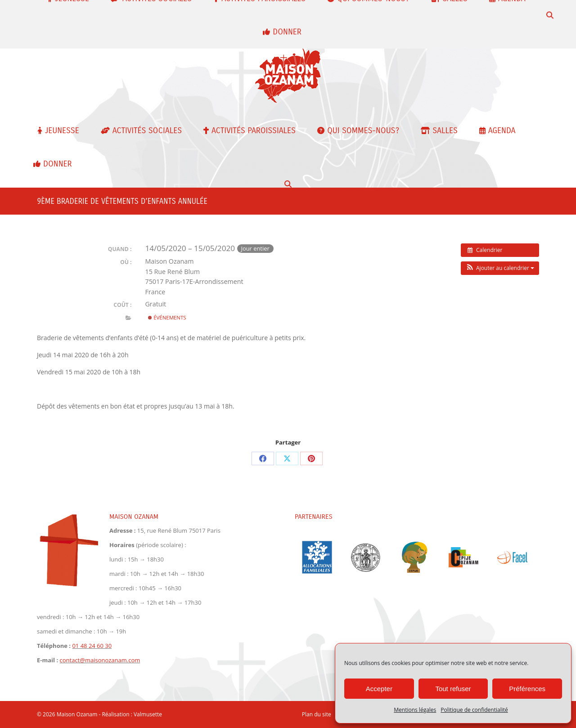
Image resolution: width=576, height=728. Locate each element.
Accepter (379, 689)
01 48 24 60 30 (144, 11)
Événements (167, 317)
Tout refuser (453, 689)
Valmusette (148, 714)
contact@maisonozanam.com (72, 25)
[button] (500, 268)
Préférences (527, 689)
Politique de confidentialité (474, 710)
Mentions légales (415, 710)
